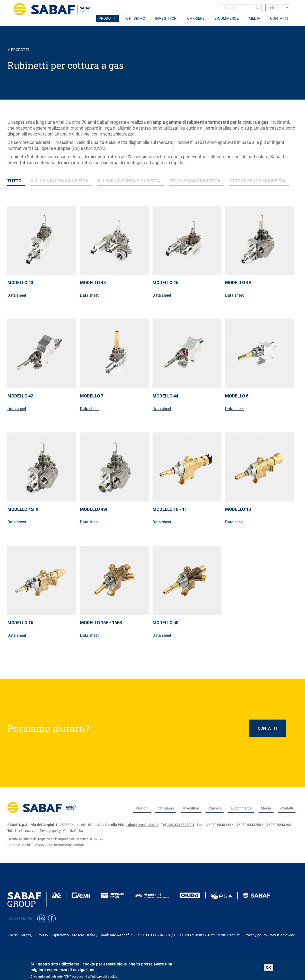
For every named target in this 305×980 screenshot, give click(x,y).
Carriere (196, 18)
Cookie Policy (73, 831)
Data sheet (17, 295)
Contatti (279, 18)
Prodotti (107, 18)
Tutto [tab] (14, 181)
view (44, 258)
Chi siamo (136, 18)
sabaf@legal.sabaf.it (142, 825)
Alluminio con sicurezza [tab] (59, 181)
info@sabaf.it (121, 935)
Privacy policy (50, 831)
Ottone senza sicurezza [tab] (258, 181)
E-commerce (227, 18)
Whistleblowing (283, 935)
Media (254, 18)
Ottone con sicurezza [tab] (195, 181)
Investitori (166, 18)
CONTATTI (267, 728)
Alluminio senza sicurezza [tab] (129, 181)
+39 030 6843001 (181, 825)
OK (268, 969)
